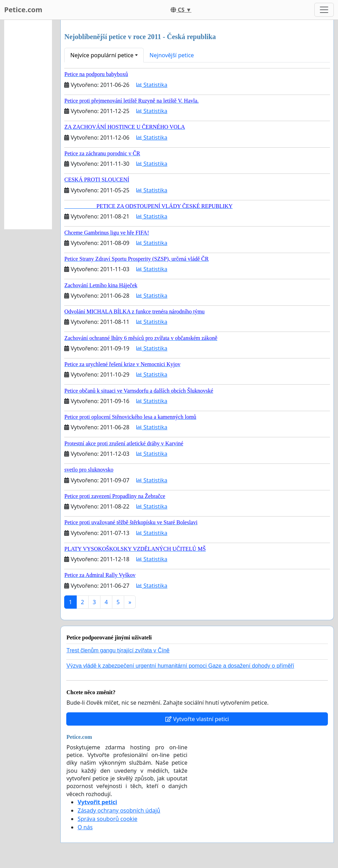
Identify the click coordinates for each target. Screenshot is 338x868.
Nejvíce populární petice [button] (102, 55)
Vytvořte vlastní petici (197, 719)
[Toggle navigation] (324, 10)
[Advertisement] (28, 125)
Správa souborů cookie (107, 819)
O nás (85, 827)
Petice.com (23, 10)
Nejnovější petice (172, 55)
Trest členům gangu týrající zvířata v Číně (118, 650)
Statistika (152, 85)
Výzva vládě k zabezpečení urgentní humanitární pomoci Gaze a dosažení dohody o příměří (180, 666)
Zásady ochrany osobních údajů (119, 810)
